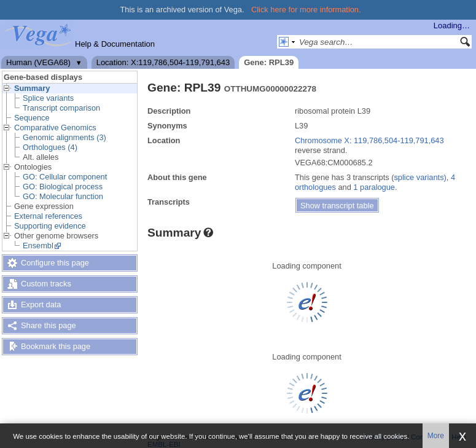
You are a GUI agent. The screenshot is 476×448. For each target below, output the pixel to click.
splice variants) (420, 177)
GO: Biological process (63, 187)
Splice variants (48, 98)
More (436, 436)
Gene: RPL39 (269, 62)
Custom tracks (46, 284)
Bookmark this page (56, 346)
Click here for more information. (306, 10)
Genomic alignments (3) (64, 137)
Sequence (32, 118)
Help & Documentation (115, 44)
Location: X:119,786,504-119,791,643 (163, 62)
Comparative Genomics (55, 128)
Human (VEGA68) (38, 62)
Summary (32, 88)
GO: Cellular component (65, 177)
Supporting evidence (50, 226)
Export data (41, 305)
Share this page (49, 325)
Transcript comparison (61, 108)
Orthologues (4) (50, 147)
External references (48, 216)
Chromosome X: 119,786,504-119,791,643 (369, 140)
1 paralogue (374, 187)
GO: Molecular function (63, 196)
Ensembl (38, 246)
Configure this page (55, 263)
